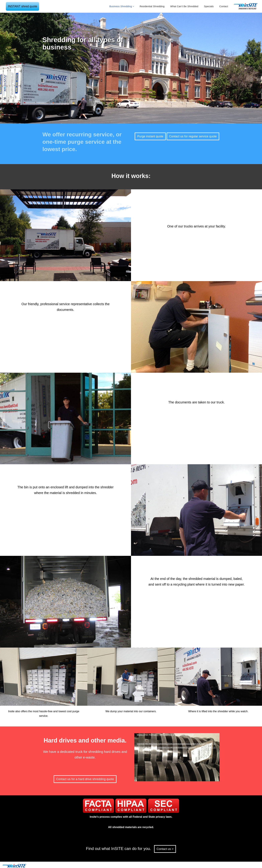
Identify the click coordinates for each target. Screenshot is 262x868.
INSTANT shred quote (22, 6)
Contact (224, 6)
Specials (209, 6)
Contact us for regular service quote (193, 136)
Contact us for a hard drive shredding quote (85, 779)
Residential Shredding (152, 6)
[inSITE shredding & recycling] (246, 6)
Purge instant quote (150, 136)
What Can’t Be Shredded (184, 6)
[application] (177, 757)
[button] (133, 6)
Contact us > (165, 849)
